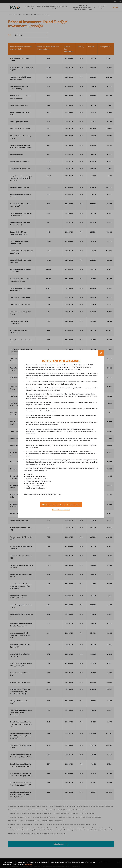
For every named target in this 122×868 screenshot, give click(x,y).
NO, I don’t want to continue (61, 510)
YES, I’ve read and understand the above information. (61, 505)
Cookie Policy (28, 864)
